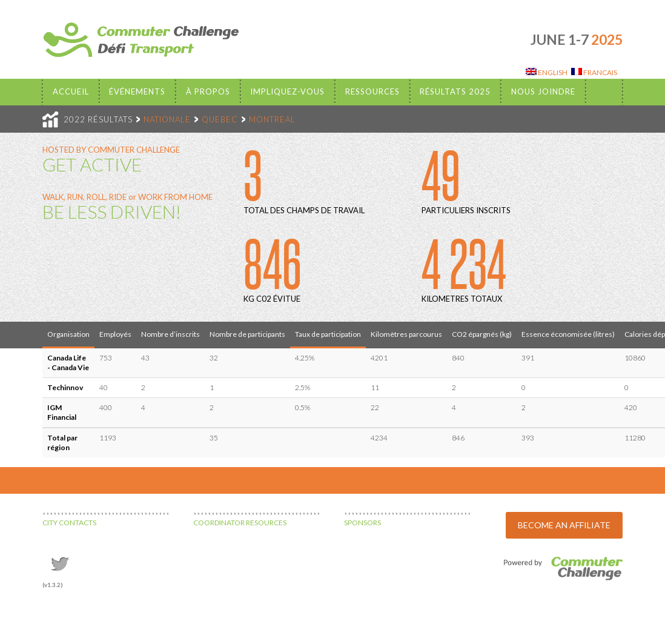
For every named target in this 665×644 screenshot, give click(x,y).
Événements (137, 91)
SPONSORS (362, 523)
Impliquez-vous (287, 91)
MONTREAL (272, 119)
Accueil (71, 91)
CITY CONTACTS (69, 523)
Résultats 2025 (455, 91)
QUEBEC (220, 119)
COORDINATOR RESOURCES (240, 523)
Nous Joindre (543, 91)
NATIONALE (167, 119)
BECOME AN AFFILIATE (564, 525)
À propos (208, 91)
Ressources (372, 91)
